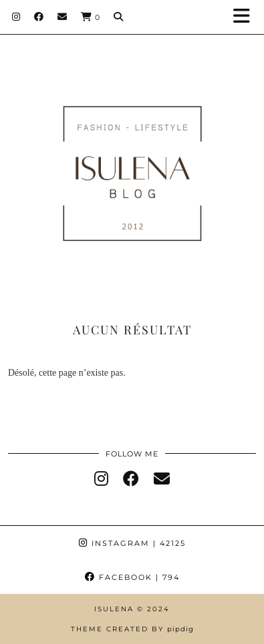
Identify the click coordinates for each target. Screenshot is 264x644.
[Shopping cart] (91, 17)
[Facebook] (39, 17)
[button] (246, 17)
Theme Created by (132, 629)
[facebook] (131, 479)
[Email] (62, 17)
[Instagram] (16, 17)
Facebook (132, 577)
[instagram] (101, 479)
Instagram (132, 543)
